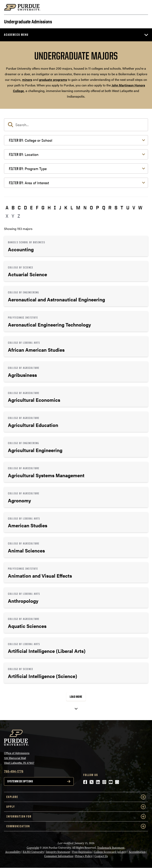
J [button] (60, 208)
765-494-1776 (14, 771)
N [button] (85, 208)
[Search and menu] (143, 7)
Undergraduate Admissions (28, 21)
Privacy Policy (84, 856)
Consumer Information (59, 856)
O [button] (91, 208)
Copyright (33, 848)
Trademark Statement (111, 848)
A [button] (7, 208)
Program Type (28, 169)
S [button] (116, 208)
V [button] (134, 208)
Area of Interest (29, 183)
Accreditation (137, 852)
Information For (76, 817)
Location (24, 154)
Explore (76, 797)
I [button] (55, 208)
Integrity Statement (58, 852)
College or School (31, 140)
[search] (76, 125)
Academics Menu (16, 35)
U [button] (128, 208)
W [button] (140, 208)
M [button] (78, 208)
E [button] (31, 208)
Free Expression (82, 852)
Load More (76, 697)
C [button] (19, 208)
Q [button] (104, 208)
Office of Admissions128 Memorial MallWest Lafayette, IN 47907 (19, 758)
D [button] (25, 208)
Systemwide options (20, 781)
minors (27, 80)
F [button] (37, 208)
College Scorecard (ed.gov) (110, 852)
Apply (76, 807)
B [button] (13, 208)
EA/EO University (33, 852)
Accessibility (13, 852)
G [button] (43, 208)
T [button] (122, 208)
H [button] (49, 208)
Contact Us (101, 856)
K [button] (66, 208)
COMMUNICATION (76, 826)
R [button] (110, 208)
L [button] (72, 208)
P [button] (98, 208)
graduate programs (53, 80)
